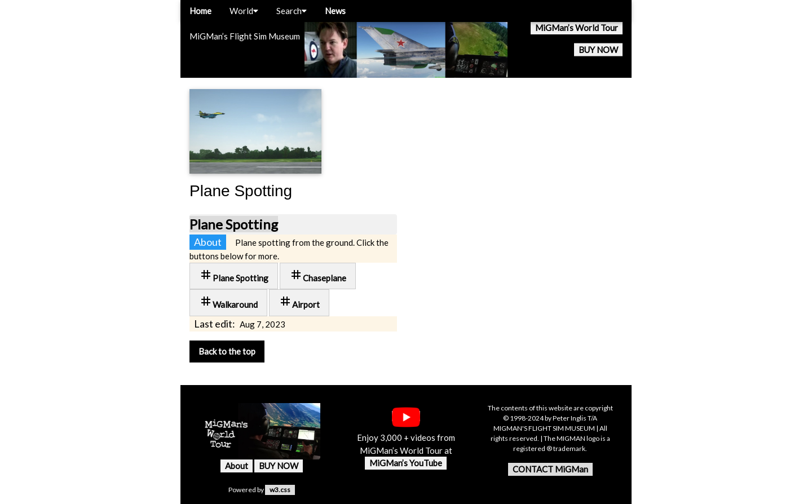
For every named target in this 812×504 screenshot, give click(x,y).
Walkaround (228, 302)
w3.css (280, 490)
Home (200, 11)
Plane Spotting (234, 224)
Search (292, 11)
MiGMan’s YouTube (406, 463)
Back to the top (227, 351)
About (237, 466)
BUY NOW (598, 50)
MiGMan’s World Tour (577, 28)
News (335, 11)
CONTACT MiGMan (550, 469)
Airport (299, 302)
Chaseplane (318, 275)
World (244, 11)
